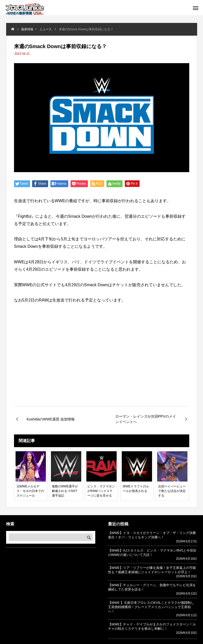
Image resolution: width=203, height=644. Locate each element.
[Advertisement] (102, 363)
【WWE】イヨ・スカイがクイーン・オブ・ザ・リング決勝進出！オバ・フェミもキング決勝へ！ (152, 535)
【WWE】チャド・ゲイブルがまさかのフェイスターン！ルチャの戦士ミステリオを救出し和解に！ (152, 626)
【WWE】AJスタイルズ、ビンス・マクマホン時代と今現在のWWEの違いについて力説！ (152, 553)
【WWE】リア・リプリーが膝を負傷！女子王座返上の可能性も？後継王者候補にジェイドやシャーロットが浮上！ (152, 570)
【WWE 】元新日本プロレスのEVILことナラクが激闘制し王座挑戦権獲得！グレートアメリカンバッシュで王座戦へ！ (151, 607)
